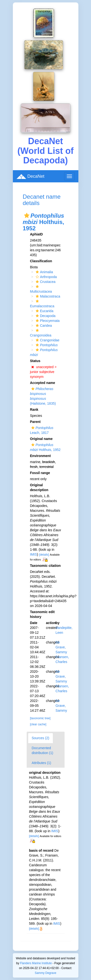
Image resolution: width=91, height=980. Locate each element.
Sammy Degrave (45, 973)
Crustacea (45, 282)
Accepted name (43, 383)
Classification (41, 261)
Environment (41, 456)
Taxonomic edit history (42, 614)
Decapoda (45, 316)
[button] (27, 215)
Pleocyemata (47, 321)
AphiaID (37, 234)
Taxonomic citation (45, 566)
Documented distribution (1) (43, 750)
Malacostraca (47, 296)
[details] (44, 555)
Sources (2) (41, 738)
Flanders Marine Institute (36, 963)
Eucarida (44, 311)
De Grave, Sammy (61, 647)
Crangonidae (47, 340)
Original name (41, 439)
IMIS (34, 554)
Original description (39, 487)
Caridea (43, 326)
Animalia (44, 272)
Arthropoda (46, 277)
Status (35, 361)
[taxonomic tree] (40, 718)
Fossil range (40, 473)
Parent (35, 422)
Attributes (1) (41, 763)
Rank (34, 410)
